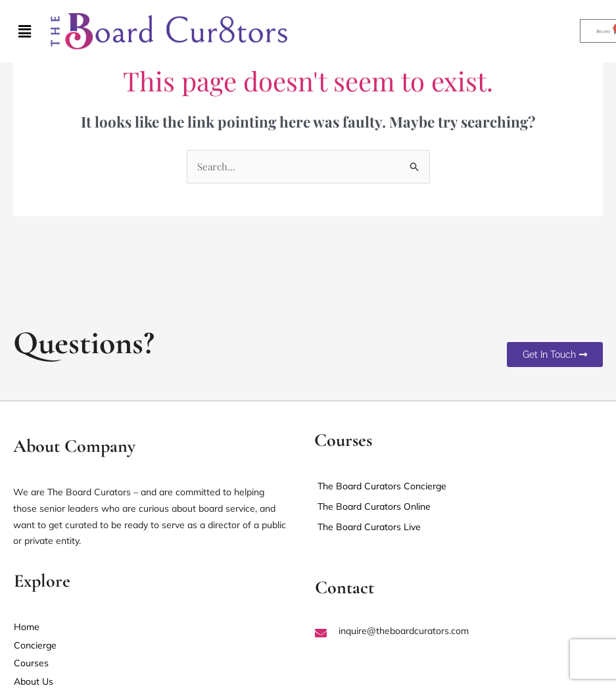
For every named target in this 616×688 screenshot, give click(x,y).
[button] (25, 31)
